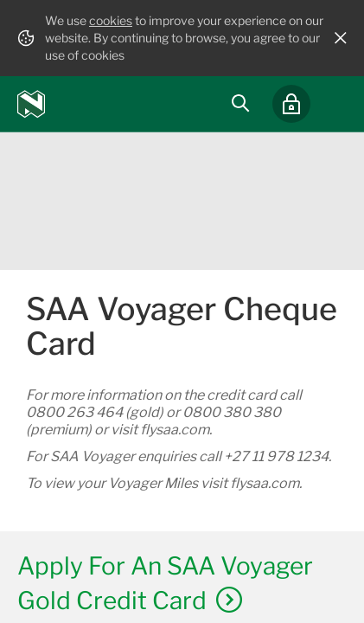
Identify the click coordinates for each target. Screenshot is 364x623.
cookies (111, 20)
